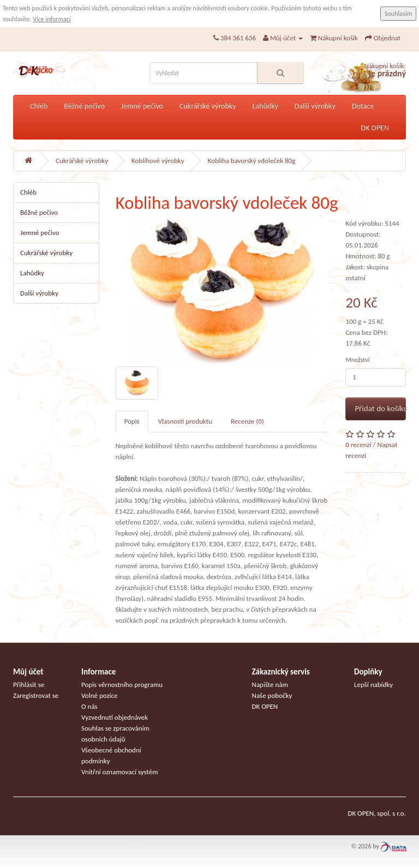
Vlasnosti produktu (185, 421)
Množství (357, 360)
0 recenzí (358, 445)
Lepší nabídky (373, 685)
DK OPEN (375, 128)
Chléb (39, 106)
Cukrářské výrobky (208, 106)
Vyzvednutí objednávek (115, 717)
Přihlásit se (29, 685)
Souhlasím (398, 14)
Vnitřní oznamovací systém (120, 772)
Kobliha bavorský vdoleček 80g (252, 161)
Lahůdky (265, 106)
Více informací (52, 19)
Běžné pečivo (84, 106)
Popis (132, 421)
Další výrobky (315, 106)
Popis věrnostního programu (122, 685)
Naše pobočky (272, 695)
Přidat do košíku (380, 408)
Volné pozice (100, 695)
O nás (89, 706)
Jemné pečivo (142, 106)
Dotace (363, 106)
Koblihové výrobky (158, 161)
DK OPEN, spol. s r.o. (377, 813)
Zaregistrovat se (36, 695)
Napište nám (270, 685)
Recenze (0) (247, 421)
